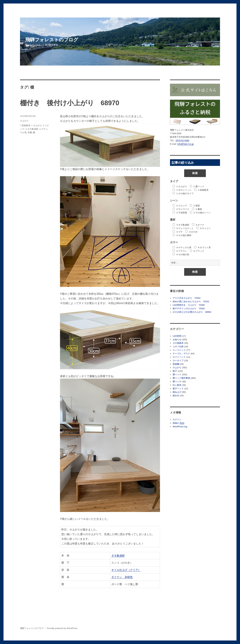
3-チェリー (203, 228)
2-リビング (180, 206)
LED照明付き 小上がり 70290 (189, 305)
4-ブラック (197, 251)
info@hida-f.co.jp (185, 144)
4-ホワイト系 (202, 247)
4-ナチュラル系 (182, 247)
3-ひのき (192, 232)
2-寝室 (195, 206)
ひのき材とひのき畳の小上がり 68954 (192, 312)
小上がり (24, 121)
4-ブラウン (180, 251)
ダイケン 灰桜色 (122, 577)
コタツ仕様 (178, 347)
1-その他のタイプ (183, 193)
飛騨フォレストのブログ (52, 40)
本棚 (30, 132)
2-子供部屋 (180, 213)
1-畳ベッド (197, 186)
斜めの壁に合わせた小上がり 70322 (191, 301)
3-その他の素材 (182, 235)
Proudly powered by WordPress (62, 628)
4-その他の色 (181, 254)
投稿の (178, 423)
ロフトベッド (179, 357)
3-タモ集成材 (32, 129)
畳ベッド (177, 375)
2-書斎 (197, 209)
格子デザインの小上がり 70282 (189, 308)
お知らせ (177, 340)
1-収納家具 (25, 125)
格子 (175, 371)
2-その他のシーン (200, 213)
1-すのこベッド (182, 190)
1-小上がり (36, 125)
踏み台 (176, 396)
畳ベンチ (177, 382)
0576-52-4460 (182, 140)
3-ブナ (178, 232)
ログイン (177, 420)
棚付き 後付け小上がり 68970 (70, 103)
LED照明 (177, 336)
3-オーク (198, 225)
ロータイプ (178, 361)
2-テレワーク (181, 209)
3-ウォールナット (183, 228)
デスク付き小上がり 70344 (186, 298)
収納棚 (176, 364)
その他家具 (178, 343)
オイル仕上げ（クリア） (126, 570)
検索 (195, 173)
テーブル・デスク (181, 354)
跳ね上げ (177, 392)
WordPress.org (180, 427)
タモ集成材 (118, 556)
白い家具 (177, 385)
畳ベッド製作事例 (181, 378)
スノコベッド (179, 350)
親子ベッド (178, 389)
